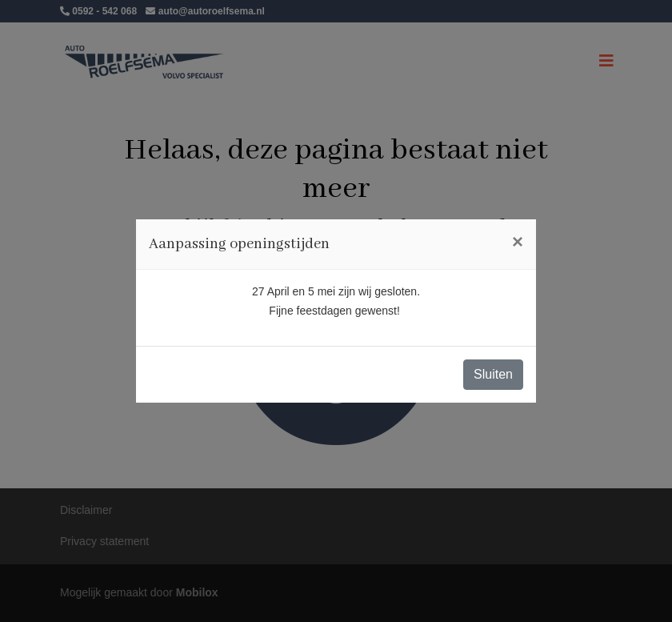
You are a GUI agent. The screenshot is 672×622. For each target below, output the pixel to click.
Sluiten (493, 374)
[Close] (518, 242)
